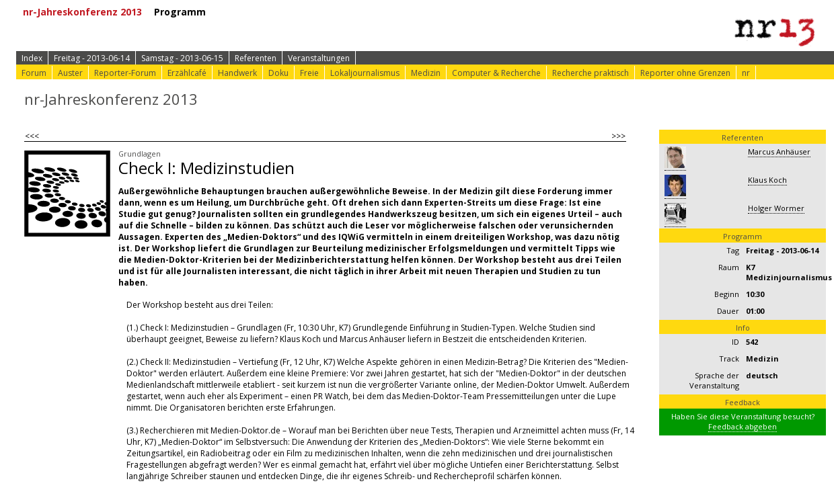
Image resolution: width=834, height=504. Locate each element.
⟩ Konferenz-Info (375, 12)
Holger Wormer (776, 208)
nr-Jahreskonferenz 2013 (87, 12)
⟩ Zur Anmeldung (276, 12)
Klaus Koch (767, 180)
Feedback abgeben (743, 426)
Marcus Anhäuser (779, 152)
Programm (185, 12)
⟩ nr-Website (567, 12)
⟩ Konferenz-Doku (477, 12)
